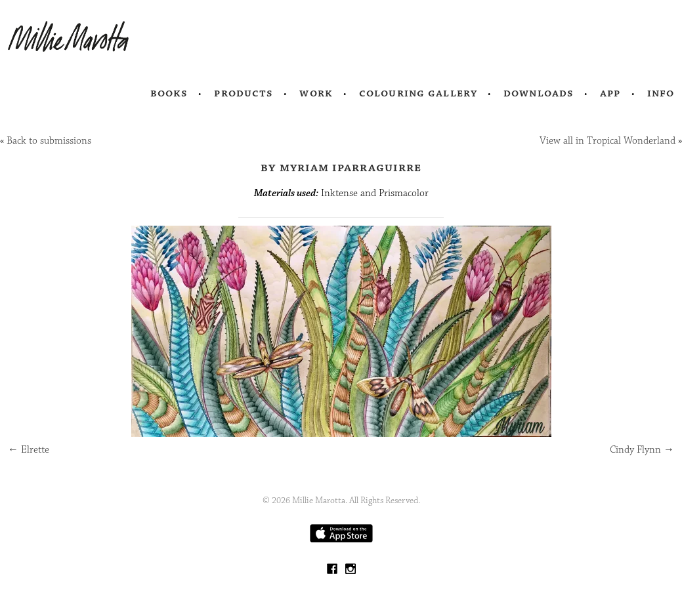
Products (244, 93)
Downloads (539, 93)
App (610, 93)
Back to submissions (49, 141)
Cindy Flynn (642, 450)
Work (316, 93)
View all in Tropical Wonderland (607, 141)
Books (169, 93)
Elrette (29, 450)
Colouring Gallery (418, 93)
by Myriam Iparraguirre (341, 167)
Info (661, 93)
